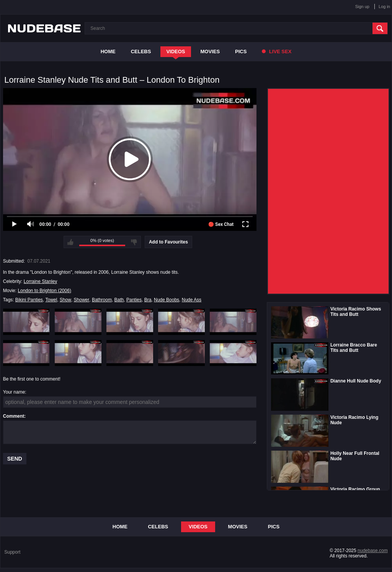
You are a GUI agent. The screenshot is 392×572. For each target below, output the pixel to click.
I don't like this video (134, 242)
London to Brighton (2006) (44, 291)
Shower (82, 300)
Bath (119, 300)
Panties (134, 300)
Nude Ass (192, 300)
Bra (148, 300)
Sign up (362, 7)
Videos (176, 51)
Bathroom (102, 300)
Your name (14, 392)
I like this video (70, 242)
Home (108, 51)
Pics (241, 51)
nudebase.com (373, 551)
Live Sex (277, 51)
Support (12, 552)
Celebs (141, 51)
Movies (210, 51)
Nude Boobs (167, 300)
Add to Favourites (168, 242)
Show (65, 300)
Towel (51, 300)
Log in (384, 7)
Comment (14, 416)
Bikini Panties (29, 300)
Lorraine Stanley (40, 281)
